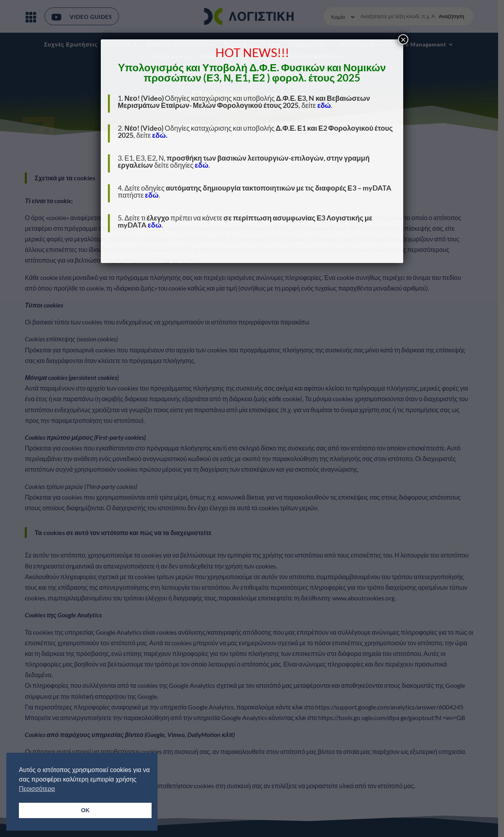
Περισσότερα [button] (37, 789)
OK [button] (85, 810)
